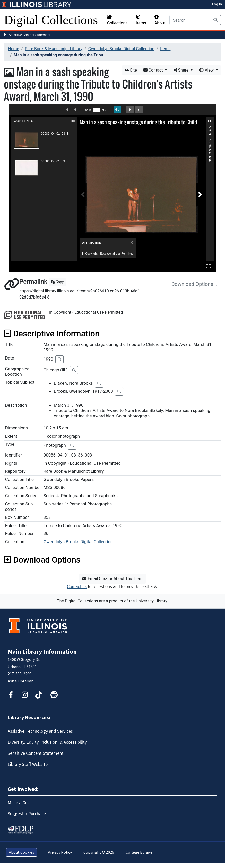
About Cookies (21, 852)
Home (14, 49)
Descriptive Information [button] (52, 334)
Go (117, 110)
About (160, 20)
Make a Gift (18, 803)
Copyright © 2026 (99, 852)
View (207, 70)
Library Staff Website (28, 764)
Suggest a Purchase (27, 814)
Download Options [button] (42, 560)
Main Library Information (42, 652)
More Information (210, 128)
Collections (117, 20)
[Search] (190, 20)
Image (88, 110)
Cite (131, 70)
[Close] (132, 243)
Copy (57, 282)
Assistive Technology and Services (40, 731)
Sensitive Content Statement (30, 35)
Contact (154, 70)
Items (141, 20)
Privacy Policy (60, 852)
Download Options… (194, 284)
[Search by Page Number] (97, 110)
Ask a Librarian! (21, 681)
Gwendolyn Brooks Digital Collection (121, 49)
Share (182, 70)
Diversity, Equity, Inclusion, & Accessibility (47, 742)
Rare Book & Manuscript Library (54, 49)
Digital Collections (51, 20)
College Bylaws (139, 852)
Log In (217, 4)
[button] (73, 121)
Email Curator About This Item (112, 579)
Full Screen (209, 266)
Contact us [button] (77, 587)
